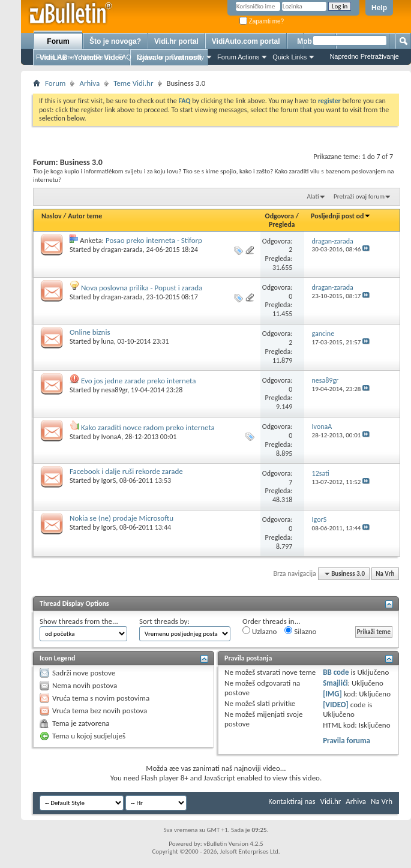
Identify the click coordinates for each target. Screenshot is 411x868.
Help (379, 8)
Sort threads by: (164, 621)
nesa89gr (115, 390)
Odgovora (280, 216)
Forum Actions (238, 57)
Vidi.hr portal (176, 41)
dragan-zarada (122, 250)
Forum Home (55, 57)
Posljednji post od (341, 216)
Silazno (300, 631)
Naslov (52, 216)
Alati (313, 196)
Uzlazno (259, 631)
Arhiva (89, 83)
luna (108, 341)
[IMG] (332, 694)
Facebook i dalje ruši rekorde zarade (126, 471)
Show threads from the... (79, 621)
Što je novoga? (115, 41)
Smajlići (335, 683)
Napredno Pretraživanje (364, 56)
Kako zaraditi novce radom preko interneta (148, 427)
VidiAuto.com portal (246, 41)
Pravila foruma (346, 741)
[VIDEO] (336, 705)
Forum (58, 41)
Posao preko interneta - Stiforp (154, 240)
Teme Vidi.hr (133, 83)
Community (187, 57)
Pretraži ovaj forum (359, 196)
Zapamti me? (262, 21)
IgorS (109, 480)
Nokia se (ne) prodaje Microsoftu (121, 518)
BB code (336, 672)
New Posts (96, 57)
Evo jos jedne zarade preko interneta (139, 381)
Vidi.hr (331, 801)
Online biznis (90, 332)
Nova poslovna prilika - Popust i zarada (142, 288)
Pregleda (282, 224)
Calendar (151, 57)
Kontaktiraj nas (292, 801)
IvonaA (112, 437)
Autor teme (85, 216)
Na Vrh (385, 574)
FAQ (125, 57)
